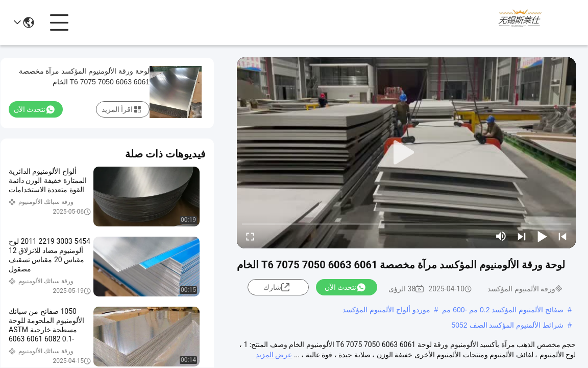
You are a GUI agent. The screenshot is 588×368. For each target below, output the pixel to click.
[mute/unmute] (501, 236)
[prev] (562, 236)
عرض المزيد (274, 355)
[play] (406, 153)
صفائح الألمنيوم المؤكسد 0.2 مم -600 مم (503, 310)
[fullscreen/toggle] (250, 236)
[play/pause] (542, 236)
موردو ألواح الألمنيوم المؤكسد (386, 310)
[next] (522, 236)
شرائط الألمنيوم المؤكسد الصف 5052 (507, 325)
